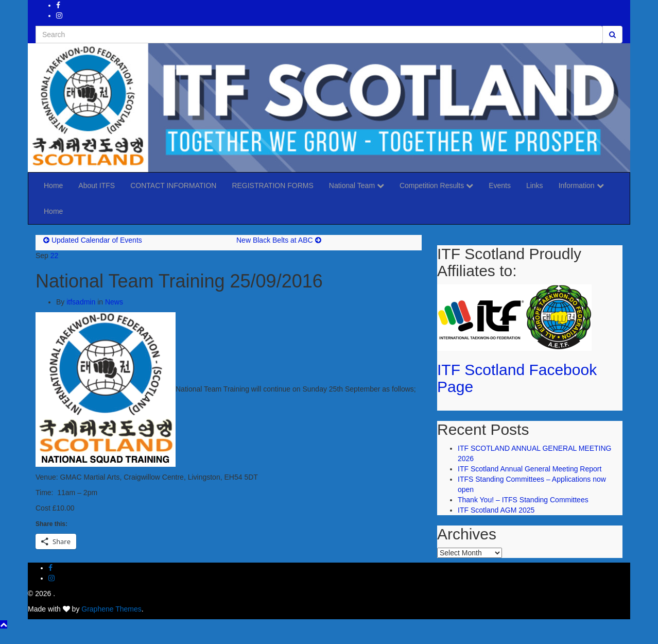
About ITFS (97, 185)
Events (500, 185)
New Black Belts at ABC (275, 240)
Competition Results (436, 185)
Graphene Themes (111, 609)
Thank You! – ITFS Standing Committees (523, 500)
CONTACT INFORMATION (173, 185)
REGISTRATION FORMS (272, 185)
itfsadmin (81, 302)
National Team (357, 185)
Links (535, 185)
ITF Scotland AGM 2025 (496, 510)
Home (53, 185)
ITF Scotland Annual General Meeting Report (530, 469)
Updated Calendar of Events (97, 240)
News (114, 302)
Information (581, 185)
